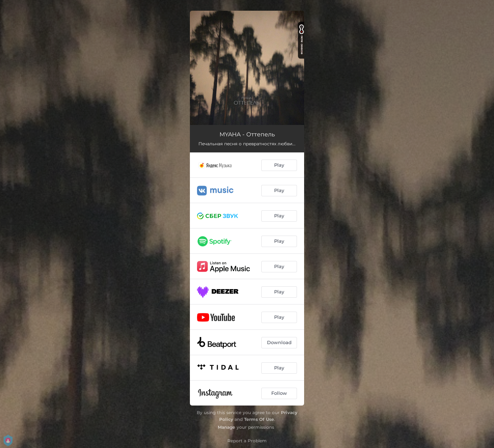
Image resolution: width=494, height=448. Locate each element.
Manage (226, 427)
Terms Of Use (259, 419)
